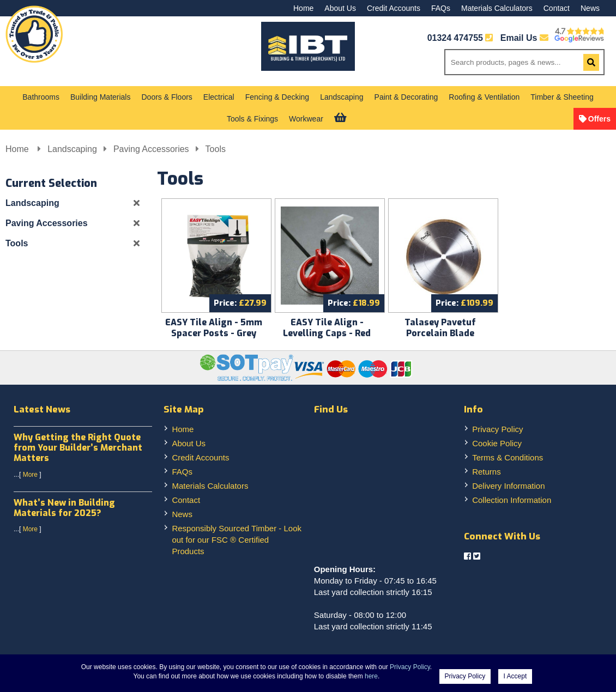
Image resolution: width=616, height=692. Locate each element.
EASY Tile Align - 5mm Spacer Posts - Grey (214, 328)
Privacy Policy (497, 429)
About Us (340, 8)
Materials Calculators (497, 8)
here (371, 676)
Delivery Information (508, 486)
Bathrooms (41, 97)
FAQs (441, 8)
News (590, 8)
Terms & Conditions (508, 457)
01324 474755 (455, 38)
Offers (599, 119)
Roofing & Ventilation (484, 97)
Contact (557, 8)
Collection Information (512, 500)
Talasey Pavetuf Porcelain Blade (440, 328)
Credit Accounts (394, 8)
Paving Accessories (151, 149)
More (30, 475)
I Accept (515, 676)
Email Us (524, 38)
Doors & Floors (167, 97)
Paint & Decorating (406, 97)
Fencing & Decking (277, 97)
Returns (487, 472)
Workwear (306, 119)
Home (303, 8)
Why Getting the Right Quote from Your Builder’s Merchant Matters (78, 448)
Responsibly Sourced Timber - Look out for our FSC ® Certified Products (237, 540)
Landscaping (342, 97)
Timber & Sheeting (562, 97)
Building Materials (101, 97)
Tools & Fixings (252, 119)
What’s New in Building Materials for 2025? (64, 508)
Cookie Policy (497, 443)
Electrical (219, 97)
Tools (216, 149)
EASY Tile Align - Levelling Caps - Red (327, 328)
